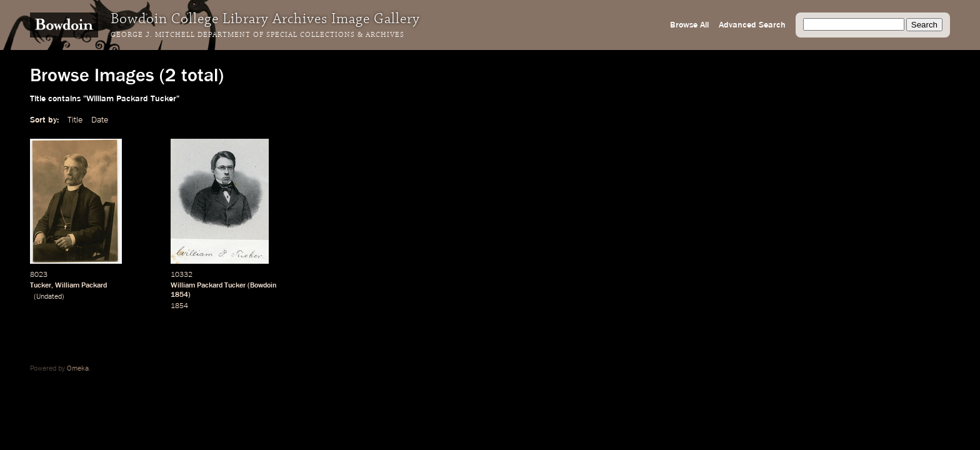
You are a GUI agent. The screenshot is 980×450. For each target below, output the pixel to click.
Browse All (689, 25)
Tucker (41, 286)
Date (100, 120)
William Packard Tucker (208, 286)
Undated (49, 297)
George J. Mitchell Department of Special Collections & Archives (257, 35)
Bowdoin (263, 286)
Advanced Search (752, 25)
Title (75, 120)
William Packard (81, 286)
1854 (179, 295)
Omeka (78, 369)
